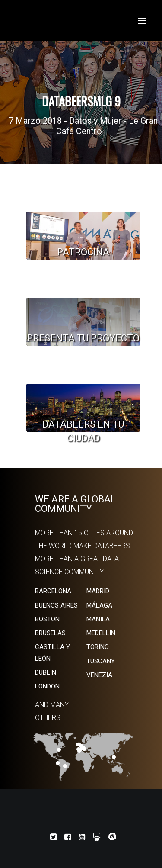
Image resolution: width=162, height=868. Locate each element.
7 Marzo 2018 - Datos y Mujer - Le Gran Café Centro (83, 126)
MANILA (98, 619)
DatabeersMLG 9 (81, 101)
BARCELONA (53, 591)
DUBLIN (46, 672)
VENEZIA (99, 675)
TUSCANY (101, 661)
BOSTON (47, 619)
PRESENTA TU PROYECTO (83, 338)
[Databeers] (81, 21)
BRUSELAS (50, 633)
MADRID (98, 591)
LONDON (47, 686)
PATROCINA (83, 252)
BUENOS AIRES (56, 605)
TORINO (98, 647)
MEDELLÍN (101, 633)
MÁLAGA (99, 605)
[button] (142, 21)
